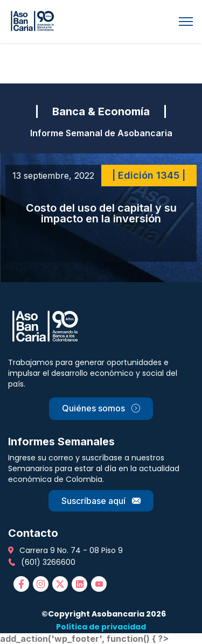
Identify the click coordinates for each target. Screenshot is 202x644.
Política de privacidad (101, 627)
